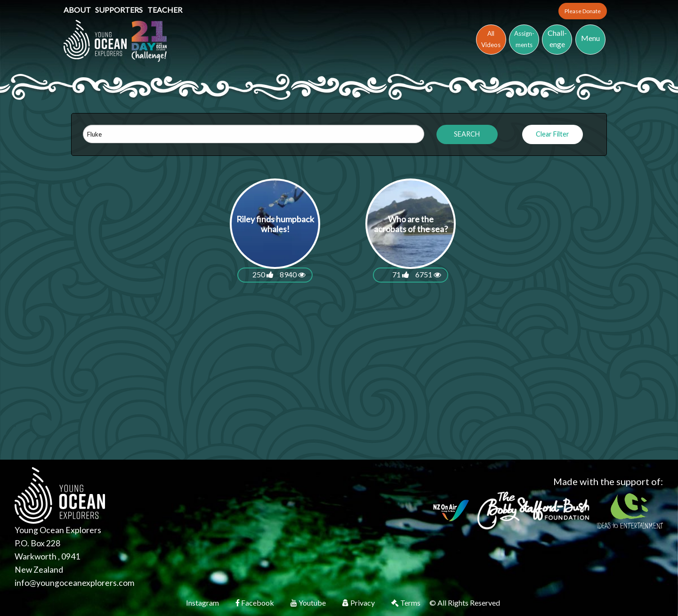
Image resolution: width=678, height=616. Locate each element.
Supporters (120, 10)
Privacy (359, 603)
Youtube (309, 603)
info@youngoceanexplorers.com (74, 583)
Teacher (165, 10)
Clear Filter (553, 134)
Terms (407, 603)
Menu (590, 38)
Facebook (255, 603)
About (78, 10)
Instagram (203, 603)
